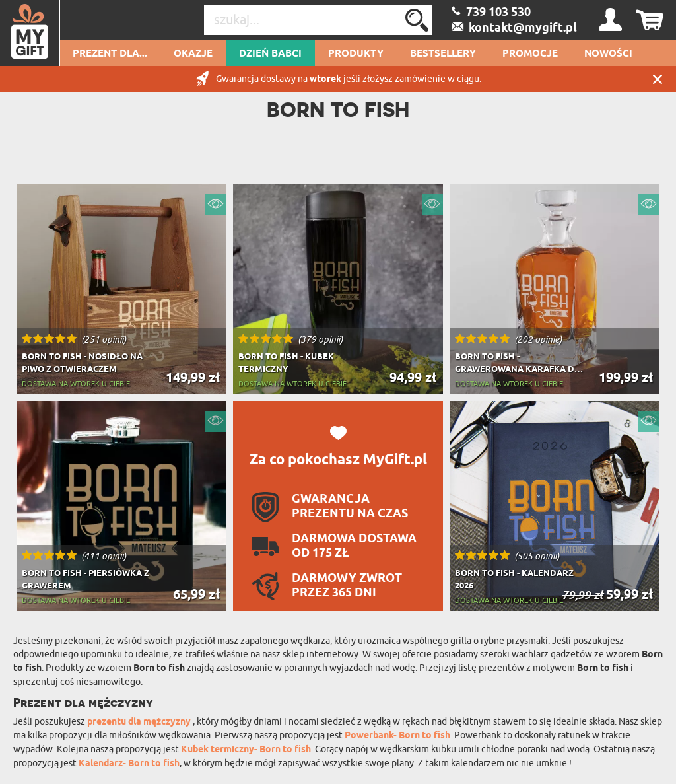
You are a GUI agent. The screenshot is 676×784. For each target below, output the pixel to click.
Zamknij (658, 79)
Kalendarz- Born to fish (129, 764)
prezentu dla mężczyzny (140, 722)
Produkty (356, 54)
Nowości (608, 54)
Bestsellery (443, 54)
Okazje (193, 54)
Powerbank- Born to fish (397, 736)
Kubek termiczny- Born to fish (246, 750)
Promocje (530, 54)
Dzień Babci (270, 54)
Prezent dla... (110, 54)
